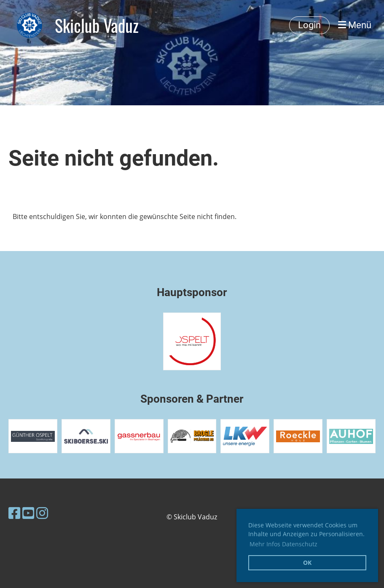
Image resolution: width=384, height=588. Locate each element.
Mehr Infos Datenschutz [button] (283, 544)
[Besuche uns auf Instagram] (42, 513)
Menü (355, 25)
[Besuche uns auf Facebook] (14, 513)
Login (309, 25)
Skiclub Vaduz (97, 25)
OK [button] (307, 563)
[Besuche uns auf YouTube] (28, 513)
